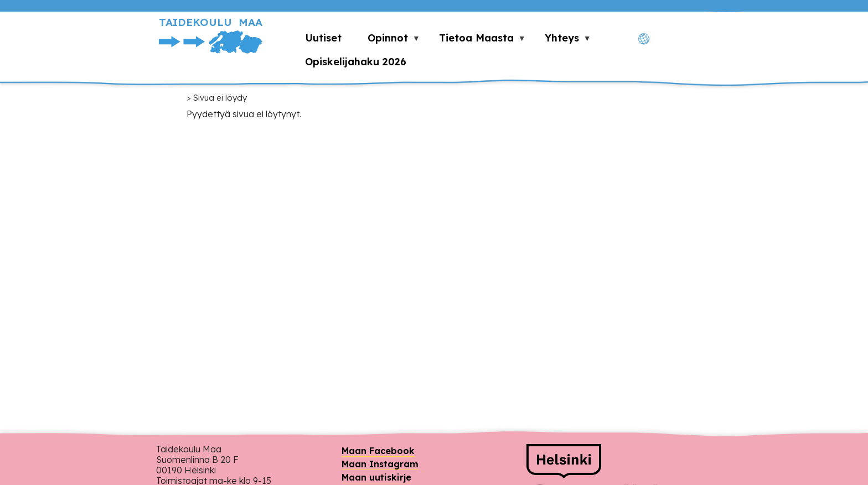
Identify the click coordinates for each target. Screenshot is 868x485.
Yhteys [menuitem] (561, 41)
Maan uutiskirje (376, 477)
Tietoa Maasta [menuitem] (476, 41)
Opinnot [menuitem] (387, 41)
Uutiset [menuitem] (323, 38)
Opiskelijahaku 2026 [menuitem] (356, 62)
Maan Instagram (380, 464)
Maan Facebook (378, 451)
